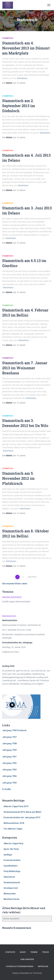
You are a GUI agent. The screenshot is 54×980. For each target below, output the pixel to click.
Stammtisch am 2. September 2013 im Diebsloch (19, 106)
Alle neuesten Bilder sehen (15, 584)
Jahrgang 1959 (9, 750)
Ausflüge (8, 855)
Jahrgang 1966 (9, 776)
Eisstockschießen (12, 860)
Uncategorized (11, 888)
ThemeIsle (37, 973)
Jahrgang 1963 (9, 763)
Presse (46, 952)
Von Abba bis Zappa (13, 829)
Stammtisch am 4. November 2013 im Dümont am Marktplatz (26, 48)
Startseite (10, 952)
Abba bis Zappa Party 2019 (16, 806)
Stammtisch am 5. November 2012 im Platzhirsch (18, 478)
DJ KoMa (6, 789)
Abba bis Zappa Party (13, 843)
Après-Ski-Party (11, 849)
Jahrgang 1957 (9, 737)
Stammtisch (8, 38)
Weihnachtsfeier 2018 (14, 823)
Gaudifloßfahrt (11, 866)
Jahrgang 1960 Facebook (14, 730)
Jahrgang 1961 (9, 757)
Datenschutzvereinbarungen (20, 966)
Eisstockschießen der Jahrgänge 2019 (22, 817)
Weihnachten (10, 894)
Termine (34, 952)
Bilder (23, 952)
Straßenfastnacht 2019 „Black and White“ (23, 812)
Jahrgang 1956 (9, 783)
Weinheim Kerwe (11, 899)
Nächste (32, 577)
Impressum (43, 966)
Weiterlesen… (23, 78)
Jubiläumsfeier (27, 959)
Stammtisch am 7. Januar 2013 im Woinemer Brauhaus (25, 368)
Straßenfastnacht (12, 883)
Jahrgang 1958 (9, 744)
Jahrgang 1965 (9, 770)
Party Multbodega (12, 871)
